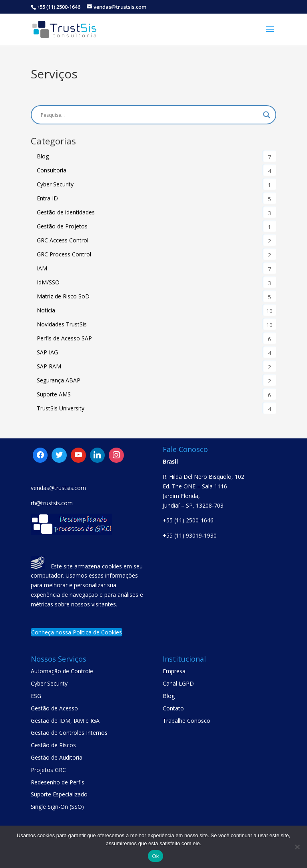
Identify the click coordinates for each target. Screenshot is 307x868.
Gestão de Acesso (54, 708)
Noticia (46, 310)
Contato (173, 708)
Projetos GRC (48, 770)
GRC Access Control (63, 240)
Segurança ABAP (59, 380)
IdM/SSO (48, 282)
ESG (36, 696)
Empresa (174, 671)
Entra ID (47, 198)
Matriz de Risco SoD (63, 296)
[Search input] (150, 115)
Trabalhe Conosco (186, 721)
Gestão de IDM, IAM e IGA (65, 721)
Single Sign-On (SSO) (57, 807)
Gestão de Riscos (53, 745)
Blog (43, 156)
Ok (155, 856)
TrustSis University (61, 408)
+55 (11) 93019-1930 (190, 535)
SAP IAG (47, 352)
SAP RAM (49, 366)
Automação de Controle (62, 671)
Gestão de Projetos (62, 226)
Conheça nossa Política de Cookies (77, 632)
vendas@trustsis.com (58, 488)
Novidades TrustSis (62, 324)
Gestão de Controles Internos (69, 733)
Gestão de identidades (66, 212)
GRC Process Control (64, 254)
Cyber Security (55, 184)
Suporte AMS (54, 394)
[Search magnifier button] (267, 115)
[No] (297, 847)
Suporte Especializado (59, 794)
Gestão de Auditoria (57, 757)
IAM (42, 268)
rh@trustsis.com (52, 503)
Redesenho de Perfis (58, 782)
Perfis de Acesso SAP (64, 338)
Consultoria (52, 170)
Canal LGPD (178, 683)
